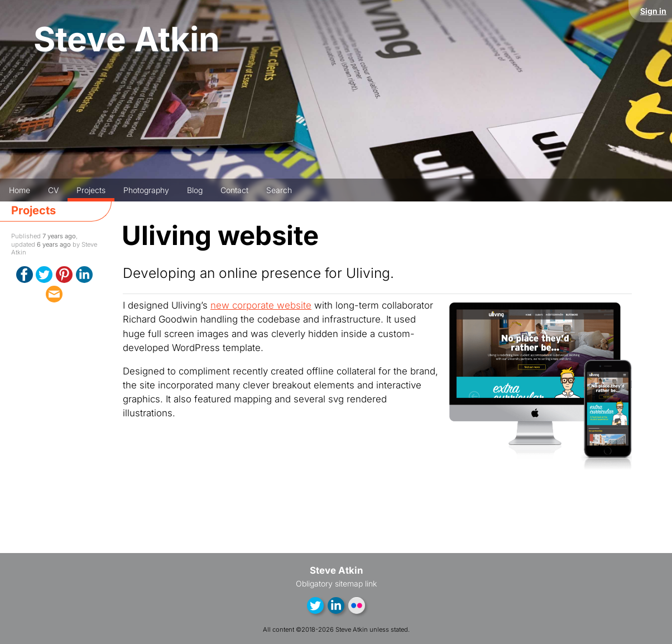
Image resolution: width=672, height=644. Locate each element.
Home (20, 190)
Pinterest (64, 275)
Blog (195, 190)
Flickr (357, 605)
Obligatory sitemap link (336, 583)
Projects (91, 190)
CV (53, 190)
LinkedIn (84, 275)
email (54, 294)
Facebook (25, 275)
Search (279, 190)
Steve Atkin (126, 39)
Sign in (653, 11)
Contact (234, 190)
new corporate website (261, 305)
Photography (146, 190)
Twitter (44, 275)
